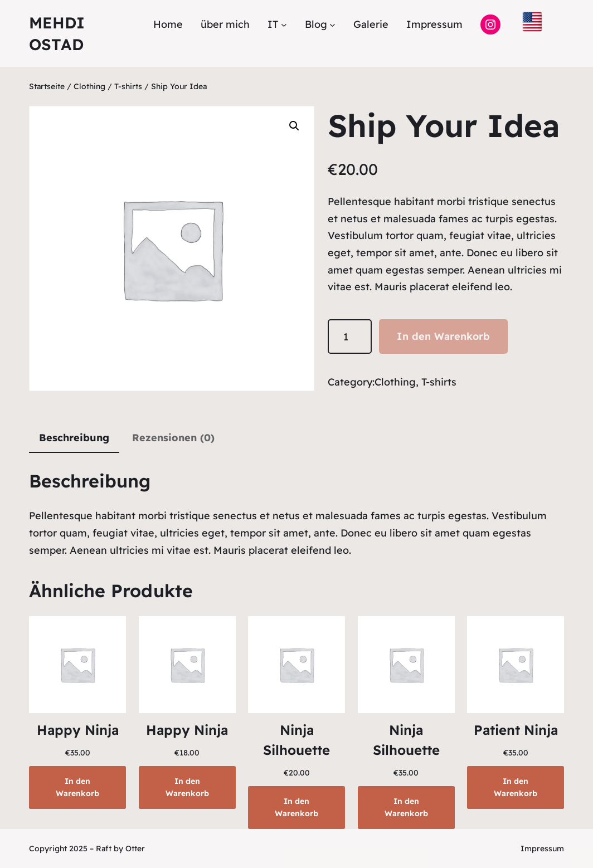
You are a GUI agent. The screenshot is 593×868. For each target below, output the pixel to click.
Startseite (47, 86)
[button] (294, 126)
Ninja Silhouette (296, 740)
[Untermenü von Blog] (332, 24)
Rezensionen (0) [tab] (173, 438)
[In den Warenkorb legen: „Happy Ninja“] (77, 787)
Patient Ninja (516, 730)
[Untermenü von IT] (284, 24)
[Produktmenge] (350, 337)
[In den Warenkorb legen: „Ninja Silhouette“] (296, 808)
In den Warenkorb (443, 336)
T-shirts (128, 86)
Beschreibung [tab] (74, 438)
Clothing (89, 86)
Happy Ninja (78, 730)
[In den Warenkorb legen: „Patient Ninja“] (516, 787)
